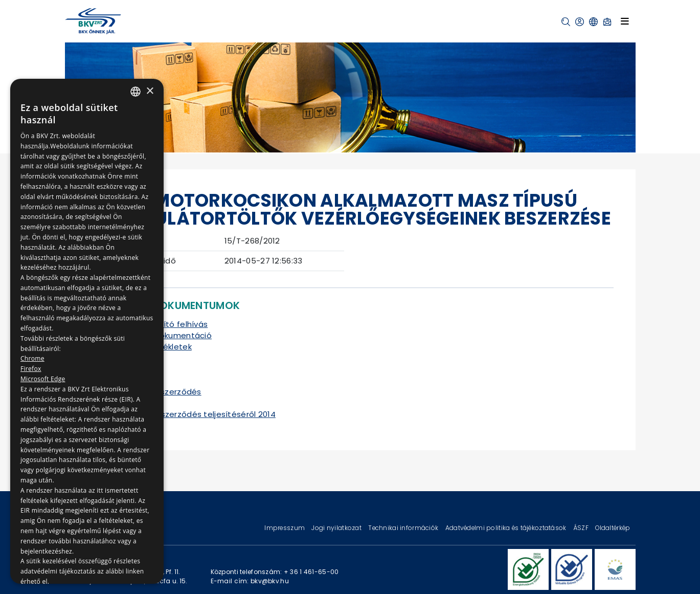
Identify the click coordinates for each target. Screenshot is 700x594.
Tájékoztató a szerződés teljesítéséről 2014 (189, 414)
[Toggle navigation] (625, 21)
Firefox (31, 369)
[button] (566, 22)
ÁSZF (582, 528)
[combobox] (136, 92)
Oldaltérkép (613, 528)
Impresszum (285, 528)
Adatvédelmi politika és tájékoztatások (507, 528)
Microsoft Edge (43, 379)
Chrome (32, 358)
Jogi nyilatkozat (337, 528)
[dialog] (87, 331)
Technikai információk (404, 528)
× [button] (150, 91)
